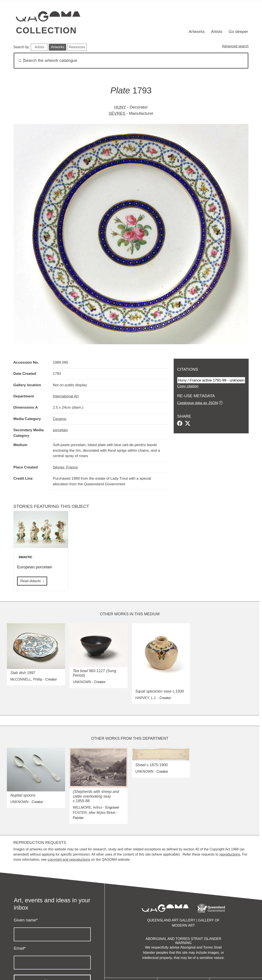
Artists (217, 32)
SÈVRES (117, 113)
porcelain (60, 430)
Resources (77, 47)
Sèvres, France (65, 467)
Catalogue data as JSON (197, 403)
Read (31, 581)
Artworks (197, 32)
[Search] (131, 61)
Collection (46, 30)
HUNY (120, 107)
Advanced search (235, 46)
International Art (66, 396)
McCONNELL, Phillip (26, 679)
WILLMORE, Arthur (88, 807)
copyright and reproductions (69, 860)
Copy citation (188, 386)
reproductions (230, 854)
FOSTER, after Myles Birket (94, 813)
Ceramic (60, 419)
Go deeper (238, 32)
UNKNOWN (82, 682)
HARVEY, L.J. (146, 698)
